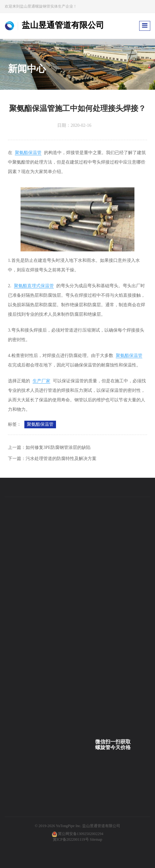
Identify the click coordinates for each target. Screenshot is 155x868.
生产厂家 (41, 381)
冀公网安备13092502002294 (81, 834)
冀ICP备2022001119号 (71, 839)
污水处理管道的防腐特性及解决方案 (61, 459)
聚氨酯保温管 (28, 153)
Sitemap (96, 839)
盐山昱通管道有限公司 (101, 826)
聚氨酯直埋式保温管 (34, 286)
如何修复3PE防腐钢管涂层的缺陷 (58, 447)
